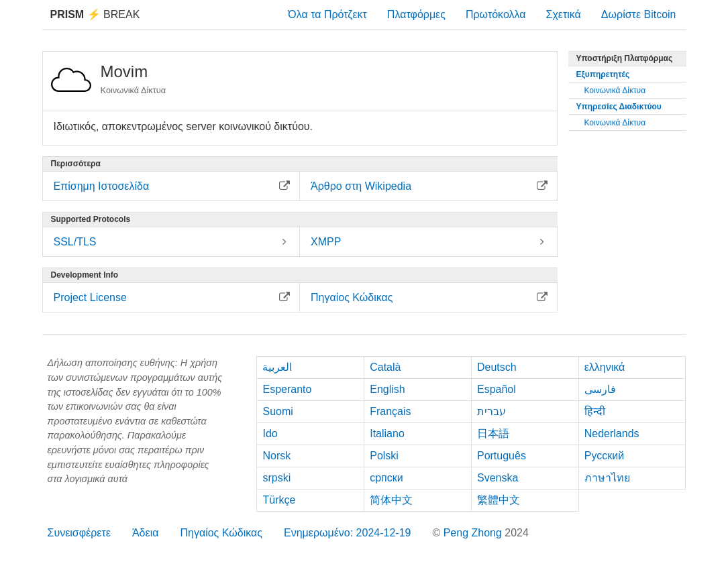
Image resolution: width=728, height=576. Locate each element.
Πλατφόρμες (416, 14)
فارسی (600, 389)
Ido (270, 434)
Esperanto (287, 389)
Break (95, 14)
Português (502, 456)
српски (386, 478)
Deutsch (497, 367)
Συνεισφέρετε (79, 533)
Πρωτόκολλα (496, 14)
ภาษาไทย (607, 478)
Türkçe (279, 500)
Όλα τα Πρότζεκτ (327, 14)
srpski (276, 478)
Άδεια (146, 533)
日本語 (493, 434)
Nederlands (612, 434)
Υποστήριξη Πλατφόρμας (625, 58)
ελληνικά (605, 367)
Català (385, 367)
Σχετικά (564, 14)
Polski (384, 456)
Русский (604, 456)
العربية (277, 367)
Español (497, 389)
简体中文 (391, 500)
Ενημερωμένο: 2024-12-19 (348, 533)
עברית (491, 411)
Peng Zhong (474, 533)
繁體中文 (499, 500)
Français (390, 411)
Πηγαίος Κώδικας (221, 533)
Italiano (387, 434)
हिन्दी (595, 411)
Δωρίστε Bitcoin (639, 14)
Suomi (277, 411)
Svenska (498, 478)
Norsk (276, 456)
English (387, 389)
